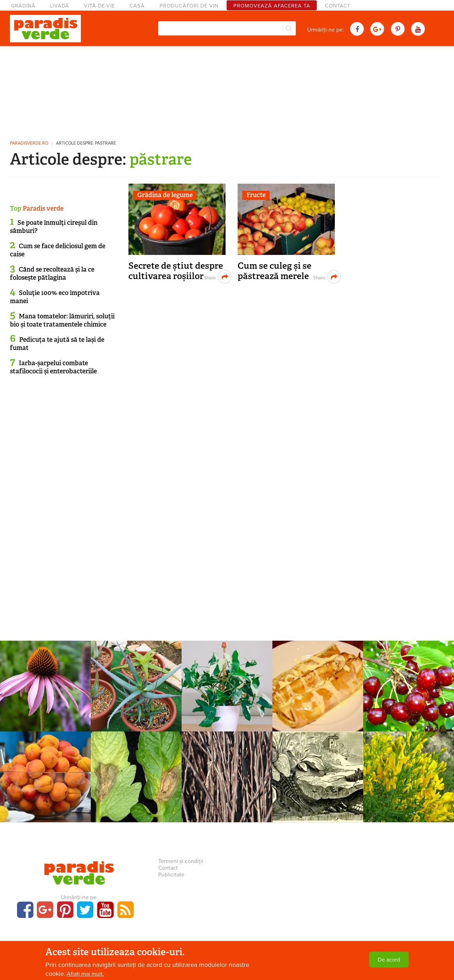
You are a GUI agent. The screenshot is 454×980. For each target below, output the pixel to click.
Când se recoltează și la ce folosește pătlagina (52, 274)
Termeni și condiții (181, 861)
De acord (389, 960)
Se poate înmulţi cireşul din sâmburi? (54, 227)
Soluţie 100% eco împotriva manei (55, 297)
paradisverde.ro (29, 143)
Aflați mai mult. (85, 974)
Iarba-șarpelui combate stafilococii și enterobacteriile (53, 367)
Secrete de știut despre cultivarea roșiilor (176, 271)
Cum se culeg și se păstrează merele (275, 271)
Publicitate (171, 875)
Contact (338, 6)
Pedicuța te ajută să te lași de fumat (57, 344)
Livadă (60, 6)
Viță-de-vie (99, 6)
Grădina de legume (165, 195)
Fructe (256, 195)
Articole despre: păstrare (86, 143)
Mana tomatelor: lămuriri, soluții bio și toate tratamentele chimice (62, 320)
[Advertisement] (227, 90)
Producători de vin (189, 6)
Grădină (23, 6)
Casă (137, 6)
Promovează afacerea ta (272, 6)
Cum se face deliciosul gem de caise (58, 250)
